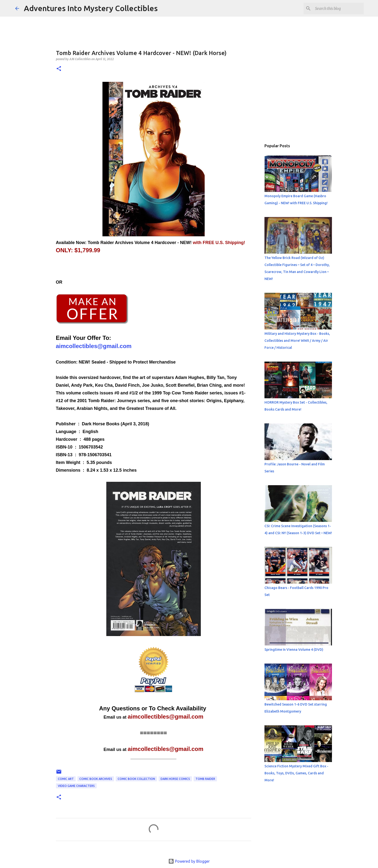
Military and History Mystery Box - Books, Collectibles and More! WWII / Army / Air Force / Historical (297, 341)
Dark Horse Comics (175, 779)
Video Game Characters (76, 786)
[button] (59, 69)
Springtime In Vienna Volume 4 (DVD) (294, 650)
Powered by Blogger (189, 861)
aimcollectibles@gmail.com (94, 346)
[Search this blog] (338, 8)
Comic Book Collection (136, 779)
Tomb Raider (205, 779)
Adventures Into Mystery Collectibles (91, 8)
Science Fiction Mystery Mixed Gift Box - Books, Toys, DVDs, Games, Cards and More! (296, 773)
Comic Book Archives (96, 779)
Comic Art (66, 779)
